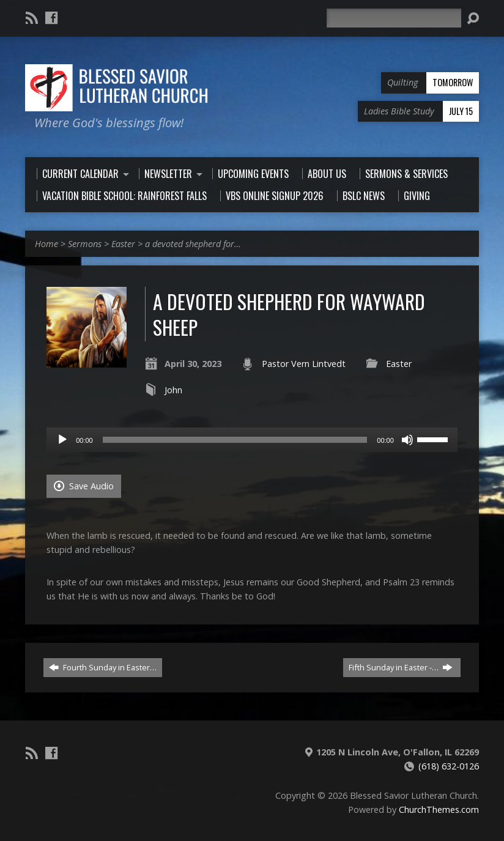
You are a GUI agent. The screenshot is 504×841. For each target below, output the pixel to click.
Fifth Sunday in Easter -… (401, 667)
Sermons (85, 244)
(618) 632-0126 (449, 766)
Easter (123, 244)
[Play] (62, 440)
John (173, 390)
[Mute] (407, 440)
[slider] (235, 440)
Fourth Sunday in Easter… (103, 667)
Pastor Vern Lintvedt (304, 364)
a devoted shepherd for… (193, 244)
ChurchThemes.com (439, 810)
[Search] (394, 18)
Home (46, 244)
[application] (252, 440)
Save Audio (84, 486)
